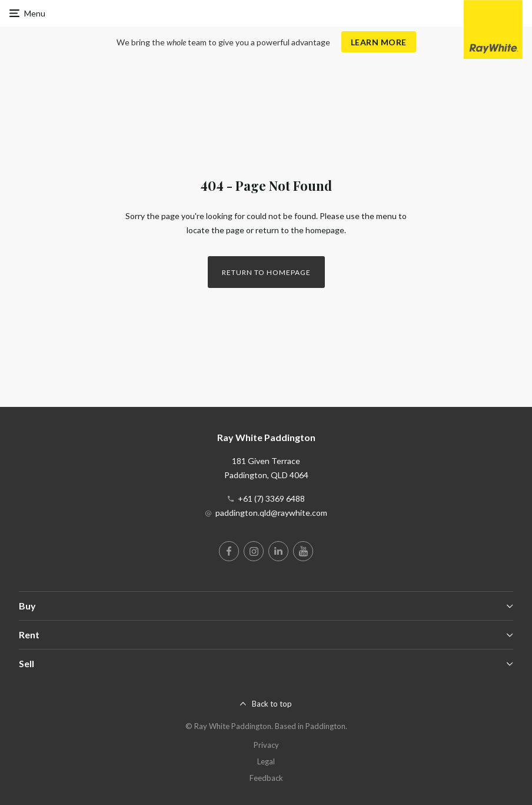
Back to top (272, 704)
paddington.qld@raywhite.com (271, 513)
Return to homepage (266, 272)
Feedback (266, 778)
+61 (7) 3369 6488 (271, 498)
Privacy (266, 745)
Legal (266, 761)
